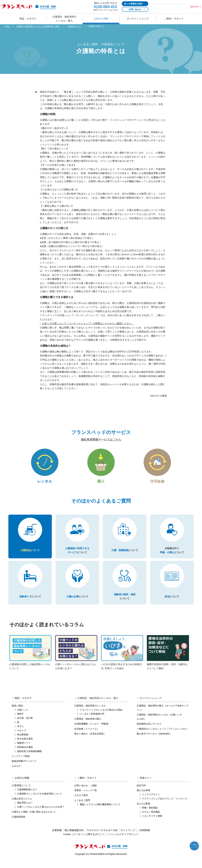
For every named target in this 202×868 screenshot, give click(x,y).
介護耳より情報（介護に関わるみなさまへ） (34, 819)
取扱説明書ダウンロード (24, 768)
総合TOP (194, 7)
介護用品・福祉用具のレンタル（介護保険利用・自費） (43, 26)
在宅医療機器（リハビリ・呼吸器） (92, 731)
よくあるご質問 (82, 807)
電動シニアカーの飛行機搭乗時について (100, 812)
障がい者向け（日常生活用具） (90, 741)
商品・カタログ (23, 705)
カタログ (16, 773)
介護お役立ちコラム (22, 806)
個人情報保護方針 (70, 837)
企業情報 (49, 837)
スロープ (22, 738)
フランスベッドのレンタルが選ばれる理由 (101, 717)
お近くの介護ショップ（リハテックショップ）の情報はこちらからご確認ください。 (88, 323)
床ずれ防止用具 (25, 746)
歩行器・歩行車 (25, 725)
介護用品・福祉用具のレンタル (90, 713)
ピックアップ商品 (21, 763)
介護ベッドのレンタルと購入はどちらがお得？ (41, 814)
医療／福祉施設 (150, 815)
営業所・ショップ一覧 (86, 797)
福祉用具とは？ (25, 810)
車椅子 (20, 721)
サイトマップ (132, 837)
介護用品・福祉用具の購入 (88, 726)
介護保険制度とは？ (27, 797)
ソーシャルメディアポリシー (125, 841)
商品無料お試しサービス (149, 731)
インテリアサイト (151, 802)
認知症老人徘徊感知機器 (29, 758)
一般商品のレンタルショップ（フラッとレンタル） (163, 736)
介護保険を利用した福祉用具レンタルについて (30, 660)
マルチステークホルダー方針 (102, 837)
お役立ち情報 (22, 785)
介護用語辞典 (18, 824)
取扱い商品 (17, 713)
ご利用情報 (152, 837)
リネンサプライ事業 (152, 823)
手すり (20, 734)
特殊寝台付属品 (25, 754)
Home (8, 26)
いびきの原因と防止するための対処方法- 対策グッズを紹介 (122, 660)
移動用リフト (24, 750)
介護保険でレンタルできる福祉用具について (40, 801)
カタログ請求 (81, 802)
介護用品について (84, 26)
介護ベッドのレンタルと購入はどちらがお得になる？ (76, 660)
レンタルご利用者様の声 (92, 721)
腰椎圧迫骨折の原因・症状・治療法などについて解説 (168, 660)
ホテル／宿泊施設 (151, 819)
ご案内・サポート (87, 785)
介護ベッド (23, 717)
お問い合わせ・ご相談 (86, 793)
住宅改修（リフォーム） (87, 736)
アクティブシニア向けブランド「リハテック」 (166, 806)
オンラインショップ (151, 705)
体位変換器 (23, 742)
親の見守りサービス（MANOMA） (154, 741)
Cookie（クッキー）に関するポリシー (82, 841)
